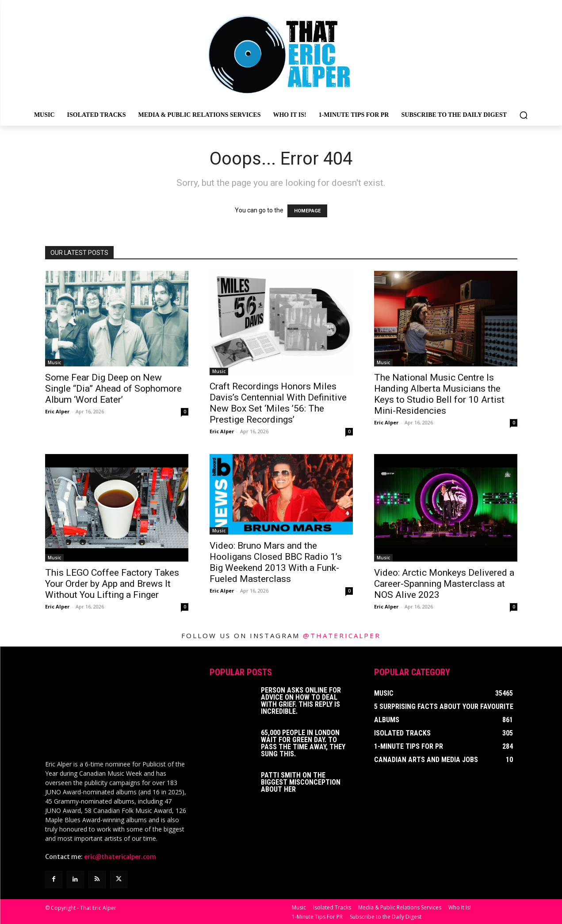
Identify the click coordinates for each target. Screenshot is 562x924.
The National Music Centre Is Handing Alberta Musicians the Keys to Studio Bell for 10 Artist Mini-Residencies (439, 394)
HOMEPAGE (307, 211)
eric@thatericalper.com (120, 856)
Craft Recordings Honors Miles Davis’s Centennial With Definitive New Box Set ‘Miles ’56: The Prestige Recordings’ (278, 403)
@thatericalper (342, 635)
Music (54, 362)
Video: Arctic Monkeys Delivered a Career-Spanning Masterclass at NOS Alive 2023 (444, 584)
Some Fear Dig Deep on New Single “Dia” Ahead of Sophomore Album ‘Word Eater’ (113, 389)
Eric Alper (57, 411)
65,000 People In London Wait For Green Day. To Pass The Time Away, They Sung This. (303, 743)
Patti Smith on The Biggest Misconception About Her (301, 782)
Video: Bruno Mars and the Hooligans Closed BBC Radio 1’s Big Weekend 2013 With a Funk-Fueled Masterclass (276, 562)
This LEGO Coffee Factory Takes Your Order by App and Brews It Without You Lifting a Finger (112, 584)
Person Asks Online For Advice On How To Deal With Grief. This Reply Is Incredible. (301, 701)
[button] (524, 115)
